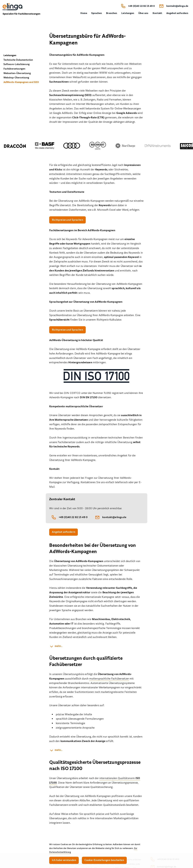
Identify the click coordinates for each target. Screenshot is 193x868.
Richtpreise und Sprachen (68, 220)
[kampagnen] (56, 751)
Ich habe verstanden (64, 860)
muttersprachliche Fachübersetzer (109, 679)
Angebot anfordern (64, 533)
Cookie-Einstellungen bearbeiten (105, 860)
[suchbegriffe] (56, 647)
